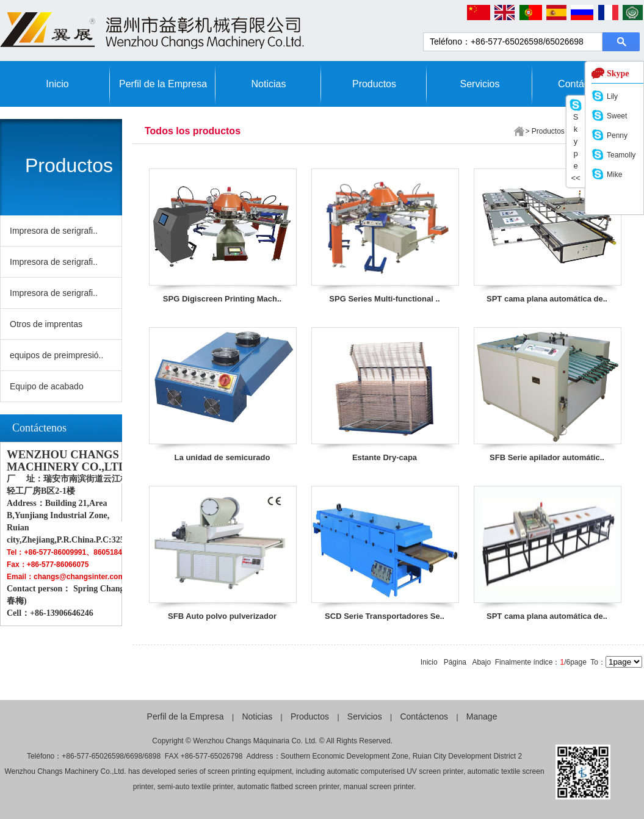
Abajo (481, 662)
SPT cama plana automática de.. (547, 299)
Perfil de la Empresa (163, 84)
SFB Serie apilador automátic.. (547, 457)
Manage (482, 716)
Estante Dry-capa (385, 457)
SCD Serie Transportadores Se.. (385, 616)
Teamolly (621, 155)
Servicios (480, 84)
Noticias (269, 84)
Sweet (617, 116)
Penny (617, 135)
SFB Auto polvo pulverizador (222, 616)
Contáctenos (424, 716)
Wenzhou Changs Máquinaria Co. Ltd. (255, 741)
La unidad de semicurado (223, 457)
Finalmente (513, 662)
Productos (374, 84)
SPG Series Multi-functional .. (384, 299)
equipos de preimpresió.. (56, 355)
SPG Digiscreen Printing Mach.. (222, 299)
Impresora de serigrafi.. (54, 231)
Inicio (57, 84)
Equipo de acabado (47, 386)
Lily (612, 96)
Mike (614, 175)
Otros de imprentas (46, 324)
